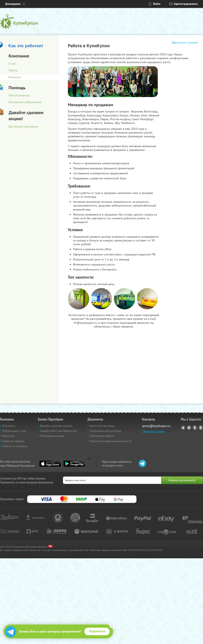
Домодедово (13, 4)
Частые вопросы (19, 95)
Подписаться (97, 631)
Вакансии (8, 436)
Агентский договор (102, 426)
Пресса (13, 70)
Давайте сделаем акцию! (56, 426)
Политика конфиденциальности (111, 441)
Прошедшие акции (52, 436)
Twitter (195, 428)
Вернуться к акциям (185, 42)
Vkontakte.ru (189, 428)
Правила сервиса (13, 441)
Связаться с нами (153, 431)
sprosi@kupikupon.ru (156, 426)
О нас (12, 64)
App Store (50, 464)
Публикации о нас (14, 431)
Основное (9, 426)
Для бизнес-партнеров (23, 126)
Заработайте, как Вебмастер (58, 431)
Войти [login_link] (157, 4)
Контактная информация (25, 102)
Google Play (74, 464)
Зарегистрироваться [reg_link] (186, 4)
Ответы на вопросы (15, 446)
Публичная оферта (102, 436)
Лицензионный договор (105, 431)
